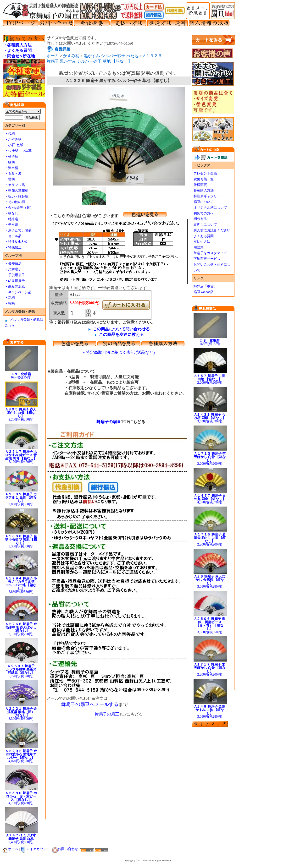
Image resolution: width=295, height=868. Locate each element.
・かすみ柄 (13, 139)
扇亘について (204, 202)
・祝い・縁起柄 (17, 196)
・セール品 (13, 236)
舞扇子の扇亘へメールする (90, 704)
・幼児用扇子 (15, 281)
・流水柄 (11, 168)
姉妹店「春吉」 (205, 286)
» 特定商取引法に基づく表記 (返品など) (119, 352)
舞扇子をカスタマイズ (210, 253)
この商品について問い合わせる (121, 329)
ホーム (53, 56)
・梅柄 (10, 303)
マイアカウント (35, 849)
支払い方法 (202, 242)
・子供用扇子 (15, 275)
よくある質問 (204, 236)
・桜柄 (10, 134)
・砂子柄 (11, 156)
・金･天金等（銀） (19, 208)
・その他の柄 (15, 202)
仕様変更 (200, 185)
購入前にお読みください (212, 230)
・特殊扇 (11, 219)
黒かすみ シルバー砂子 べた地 (111, 56)
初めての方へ (204, 213)
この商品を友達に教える (121, 335)
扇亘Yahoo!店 (203, 292)
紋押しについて (205, 225)
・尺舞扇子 (13, 269)
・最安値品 (13, 264)
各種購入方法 (204, 190)
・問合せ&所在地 (19, 56)
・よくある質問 (17, 51)
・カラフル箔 (15, 185)
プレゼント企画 (205, 173)
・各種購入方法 (17, 45)
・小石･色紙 (14, 145)
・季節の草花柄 (17, 191)
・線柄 (10, 162)
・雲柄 (10, 179)
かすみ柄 (71, 56)
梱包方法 (200, 219)
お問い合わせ (65, 849)
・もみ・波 (13, 173)
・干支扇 (11, 225)
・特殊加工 (13, 248)
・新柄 (10, 298)
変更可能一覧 (204, 179)
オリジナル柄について (210, 208)
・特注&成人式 (16, 242)
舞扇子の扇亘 (107, 422)
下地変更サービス (207, 259)
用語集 (199, 247)
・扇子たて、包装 (18, 230)
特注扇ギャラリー (207, 196)
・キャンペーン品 (18, 292)
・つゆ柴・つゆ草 (18, 151)
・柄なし (11, 213)
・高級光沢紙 (15, 287)
